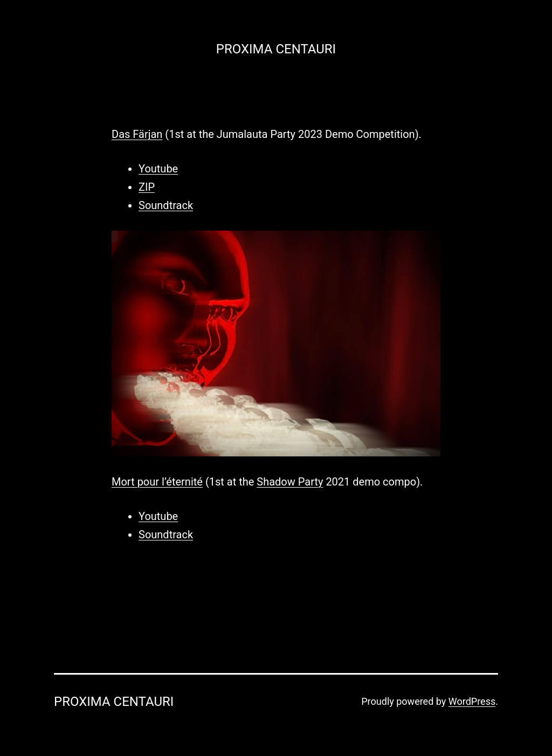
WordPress (472, 701)
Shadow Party (290, 482)
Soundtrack (166, 205)
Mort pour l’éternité (157, 482)
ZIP (147, 187)
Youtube (158, 169)
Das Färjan (137, 134)
